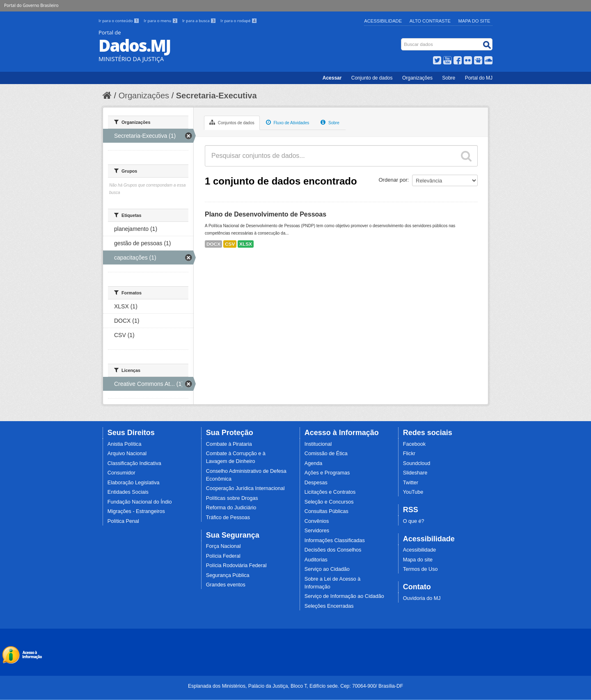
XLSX (246, 244)
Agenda (313, 463)
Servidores (317, 531)
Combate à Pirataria (229, 444)
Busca (402, 40)
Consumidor (121, 473)
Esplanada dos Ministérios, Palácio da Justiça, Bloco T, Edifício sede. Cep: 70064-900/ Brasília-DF (295, 686)
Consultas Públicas (326, 511)
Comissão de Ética (326, 454)
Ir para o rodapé (239, 21)
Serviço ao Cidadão (327, 569)
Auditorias (316, 560)
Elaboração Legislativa (134, 483)
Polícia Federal (223, 556)
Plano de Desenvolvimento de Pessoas (266, 214)
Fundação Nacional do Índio (140, 502)
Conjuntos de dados (232, 122)
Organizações (417, 78)
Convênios (317, 521)
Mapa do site (418, 560)
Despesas (316, 483)
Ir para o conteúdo (119, 21)
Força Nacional (223, 546)
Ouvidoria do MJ (422, 598)
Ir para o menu (161, 21)
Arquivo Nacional (127, 454)
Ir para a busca (200, 21)
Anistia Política (125, 444)
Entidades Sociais (128, 492)
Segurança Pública (228, 575)
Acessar (332, 78)
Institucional (318, 444)
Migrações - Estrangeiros (136, 511)
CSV (230, 244)
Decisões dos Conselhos (333, 550)
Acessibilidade (383, 21)
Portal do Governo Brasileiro (31, 5)
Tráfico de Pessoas (228, 518)
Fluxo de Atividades (288, 122)
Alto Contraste (430, 21)
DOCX (213, 244)
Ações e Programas (327, 473)
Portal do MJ (479, 78)
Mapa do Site (474, 21)
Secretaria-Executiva (216, 96)
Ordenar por (393, 180)
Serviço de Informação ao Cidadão (344, 596)
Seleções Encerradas (329, 606)
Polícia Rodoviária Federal (236, 565)
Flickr (409, 454)
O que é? (414, 521)
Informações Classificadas (335, 540)
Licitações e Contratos (330, 492)
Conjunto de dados (372, 78)
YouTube (413, 492)
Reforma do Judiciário (231, 508)
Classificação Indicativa (134, 463)
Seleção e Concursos (329, 502)
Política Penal (123, 521)
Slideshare (415, 473)
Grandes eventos (226, 585)
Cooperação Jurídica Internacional (245, 488)
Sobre (449, 78)
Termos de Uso (420, 569)
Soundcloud (417, 463)
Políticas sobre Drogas (232, 498)
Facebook (414, 444)
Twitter (411, 483)
